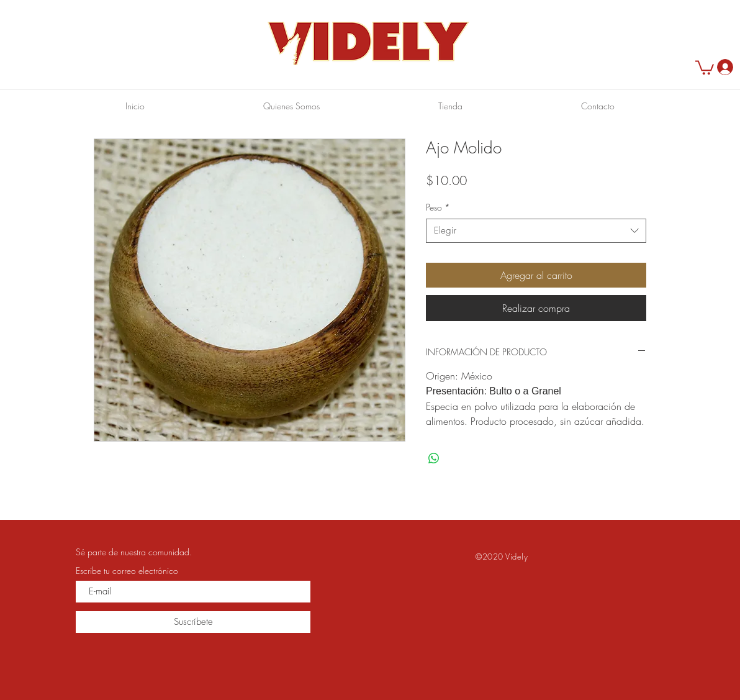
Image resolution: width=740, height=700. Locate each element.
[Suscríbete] (193, 622)
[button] (705, 67)
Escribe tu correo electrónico (127, 571)
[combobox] (536, 231)
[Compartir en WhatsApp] (434, 458)
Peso (438, 207)
